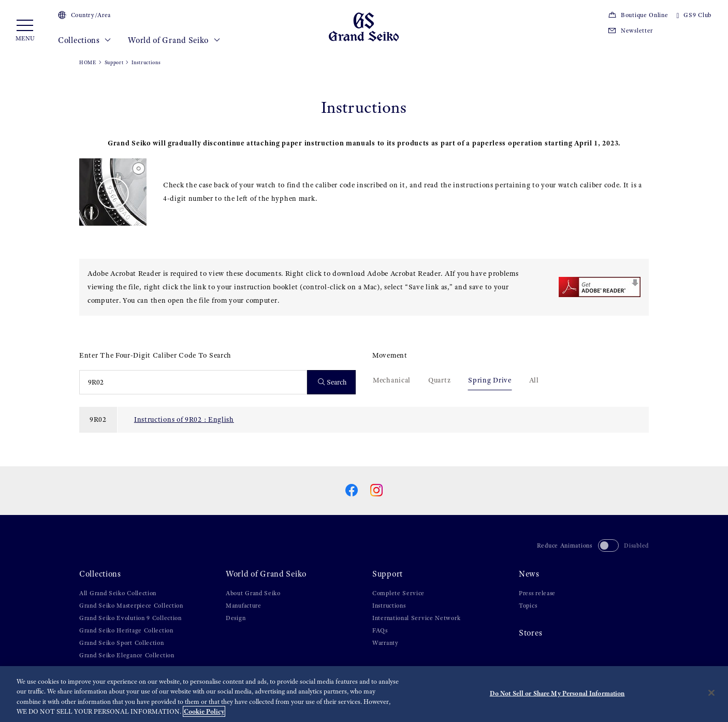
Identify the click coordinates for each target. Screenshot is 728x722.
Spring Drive (490, 380)
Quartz (439, 380)
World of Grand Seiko (174, 40)
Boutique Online (638, 15)
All (534, 380)
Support (114, 62)
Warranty (385, 643)
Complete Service (398, 593)
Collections (85, 40)
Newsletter (630, 31)
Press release (537, 593)
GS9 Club (694, 15)
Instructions (389, 606)
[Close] (711, 692)
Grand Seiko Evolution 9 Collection (130, 618)
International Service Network (416, 618)
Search (333, 382)
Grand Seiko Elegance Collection (127, 655)
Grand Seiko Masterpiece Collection (131, 606)
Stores (530, 633)
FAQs (380, 630)
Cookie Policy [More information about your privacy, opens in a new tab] (204, 711)
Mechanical (392, 380)
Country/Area (84, 15)
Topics (528, 606)
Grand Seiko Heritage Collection (126, 630)
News (529, 574)
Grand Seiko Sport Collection (122, 643)
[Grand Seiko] (364, 26)
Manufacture (244, 606)
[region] (364, 694)
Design (236, 618)
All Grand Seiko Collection (118, 593)
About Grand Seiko (253, 593)
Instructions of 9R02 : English (184, 419)
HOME (88, 62)
